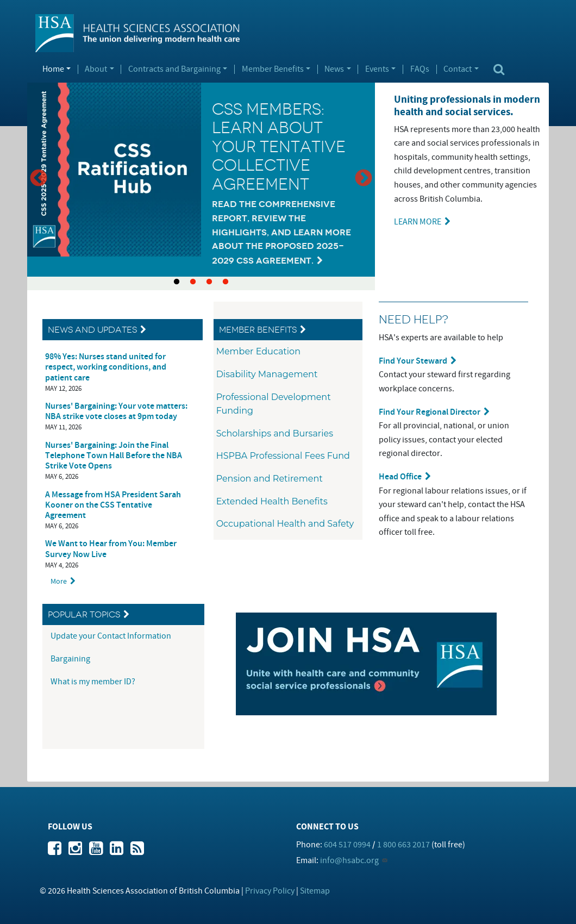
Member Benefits (273, 70)
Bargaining (71, 659)
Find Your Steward (413, 361)
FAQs (420, 70)
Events (377, 70)
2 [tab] (193, 282)
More (59, 581)
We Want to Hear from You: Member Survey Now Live (111, 549)
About (96, 70)
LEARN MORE (418, 222)
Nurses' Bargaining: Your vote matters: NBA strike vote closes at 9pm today (116, 411)
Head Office (400, 477)
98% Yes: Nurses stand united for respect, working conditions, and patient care (106, 367)
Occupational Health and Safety (285, 524)
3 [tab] (209, 282)
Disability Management (267, 374)
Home (53, 70)
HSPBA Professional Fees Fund (283, 456)
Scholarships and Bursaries (275, 433)
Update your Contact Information (112, 636)
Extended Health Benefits (272, 501)
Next (364, 179)
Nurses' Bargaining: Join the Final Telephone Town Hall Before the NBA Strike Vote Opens (114, 456)
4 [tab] (226, 282)
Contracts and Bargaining (174, 70)
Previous (39, 179)
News (334, 70)
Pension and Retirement (270, 479)
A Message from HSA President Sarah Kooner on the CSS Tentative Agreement (113, 505)
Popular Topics (84, 614)
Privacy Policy (270, 891)
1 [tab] (177, 282)
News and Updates (92, 330)
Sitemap (315, 891)
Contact (458, 70)
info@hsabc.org (349, 860)
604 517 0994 (347, 845)
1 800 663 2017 (403, 845)
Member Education (258, 351)
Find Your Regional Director (430, 412)
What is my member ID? (93, 682)
